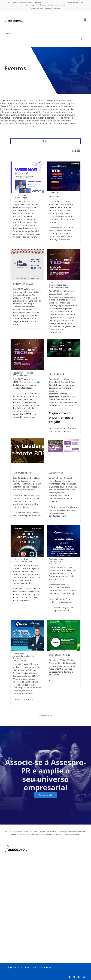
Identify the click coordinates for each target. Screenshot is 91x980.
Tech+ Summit (55, 196)
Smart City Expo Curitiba (60, 655)
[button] (85, 20)
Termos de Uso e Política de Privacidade (46, 9)
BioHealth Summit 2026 (23, 284)
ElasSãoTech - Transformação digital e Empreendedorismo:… (59, 285)
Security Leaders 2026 (22, 473)
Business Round (56, 473)
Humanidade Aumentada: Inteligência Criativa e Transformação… (23, 657)
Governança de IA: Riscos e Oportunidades (23, 560)
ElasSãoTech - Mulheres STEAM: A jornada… (23, 374)
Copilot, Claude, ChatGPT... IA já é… (21, 196)
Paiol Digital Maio (57, 374)
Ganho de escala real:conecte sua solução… (56, 561)
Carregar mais (45, 715)
